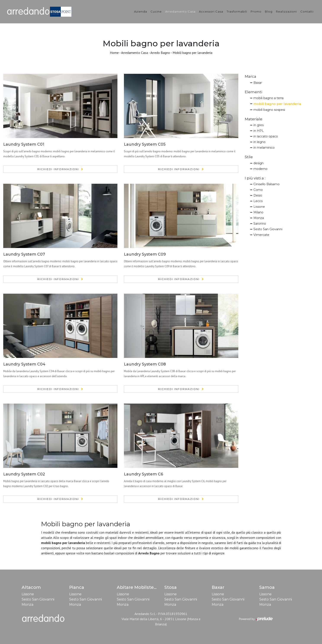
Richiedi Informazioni (58, 169)
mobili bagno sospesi (269, 110)
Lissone (259, 207)
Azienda (141, 11)
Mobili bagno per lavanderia (192, 53)
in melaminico (264, 148)
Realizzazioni (286, 11)
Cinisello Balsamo (267, 184)
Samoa (267, 587)
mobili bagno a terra (268, 98)
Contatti (307, 11)
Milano (258, 212)
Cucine (156, 11)
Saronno (260, 224)
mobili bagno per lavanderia (277, 104)
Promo (256, 11)
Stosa (171, 587)
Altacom (31, 587)
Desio (258, 195)
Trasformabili (237, 11)
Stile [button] (249, 157)
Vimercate (261, 235)
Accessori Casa (211, 11)
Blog (269, 11)
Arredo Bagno (160, 53)
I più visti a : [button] (255, 178)
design (259, 163)
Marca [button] (251, 76)
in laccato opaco (266, 136)
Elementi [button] (253, 92)
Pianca (77, 587)
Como (258, 190)
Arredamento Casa (180, 11)
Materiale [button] (254, 119)
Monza (259, 218)
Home (114, 53)
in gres (259, 125)
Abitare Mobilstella (138, 587)
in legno (260, 142)
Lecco (258, 201)
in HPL (259, 131)
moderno (260, 169)
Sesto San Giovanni (268, 229)
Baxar (258, 83)
